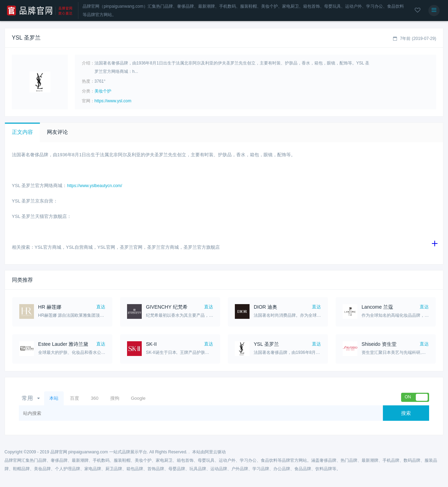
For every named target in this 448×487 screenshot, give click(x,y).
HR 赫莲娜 (50, 307)
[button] (22, 132)
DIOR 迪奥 (265, 307)
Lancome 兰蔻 (377, 307)
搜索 (406, 413)
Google (138, 398)
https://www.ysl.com (113, 101)
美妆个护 (103, 91)
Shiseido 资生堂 (379, 344)
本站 (54, 398)
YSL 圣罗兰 (266, 344)
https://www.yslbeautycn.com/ (95, 186)
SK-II (151, 344)
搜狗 (115, 398)
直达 (101, 307)
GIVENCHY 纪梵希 (167, 307)
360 (94, 398)
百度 (75, 398)
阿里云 (211, 452)
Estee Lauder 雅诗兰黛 (63, 344)
